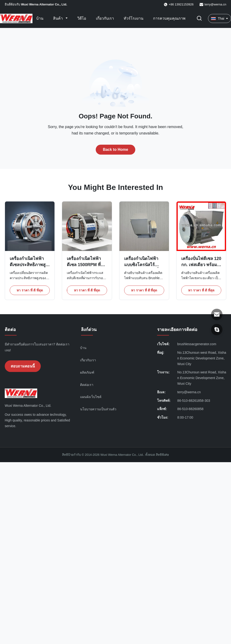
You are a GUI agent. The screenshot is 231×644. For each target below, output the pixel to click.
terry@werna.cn (215, 4)
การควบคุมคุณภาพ (169, 18)
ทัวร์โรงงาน (134, 18)
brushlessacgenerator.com (197, 344)
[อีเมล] (217, 314)
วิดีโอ (82, 18)
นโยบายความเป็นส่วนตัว (98, 409)
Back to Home (115, 150)
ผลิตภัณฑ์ (87, 372)
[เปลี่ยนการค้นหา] (199, 19)
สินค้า (58, 18)
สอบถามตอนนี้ (23, 366)
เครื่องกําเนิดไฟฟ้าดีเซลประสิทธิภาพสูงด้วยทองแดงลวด (29, 264)
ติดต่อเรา (87, 385)
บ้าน (40, 18)
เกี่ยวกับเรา (105, 18)
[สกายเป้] (217, 330)
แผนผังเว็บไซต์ (91, 397)
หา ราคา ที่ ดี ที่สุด (30, 290)
